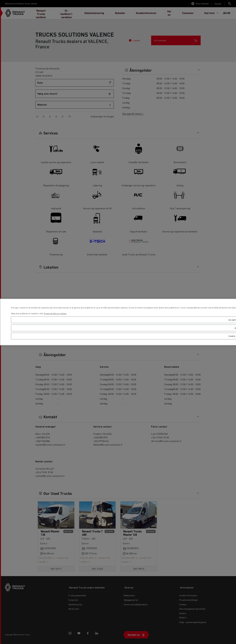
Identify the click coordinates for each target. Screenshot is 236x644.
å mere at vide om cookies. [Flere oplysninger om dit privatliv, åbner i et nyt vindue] (55, 313)
